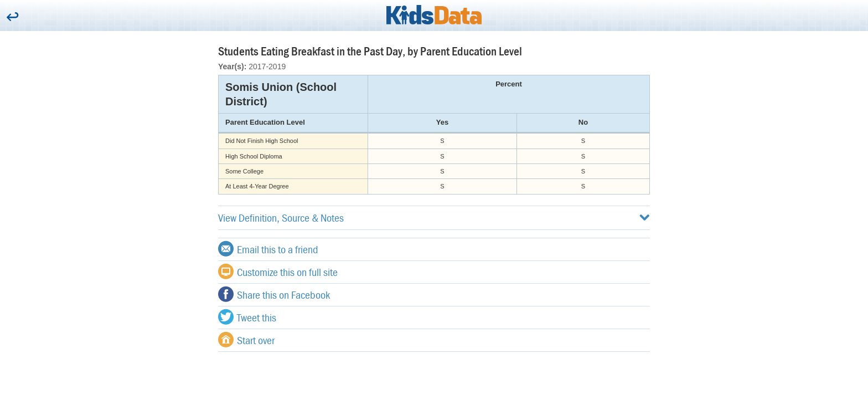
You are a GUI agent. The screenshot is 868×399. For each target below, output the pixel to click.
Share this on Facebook (274, 294)
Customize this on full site (278, 272)
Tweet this (247, 317)
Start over (246, 340)
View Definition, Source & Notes (434, 218)
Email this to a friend (268, 249)
